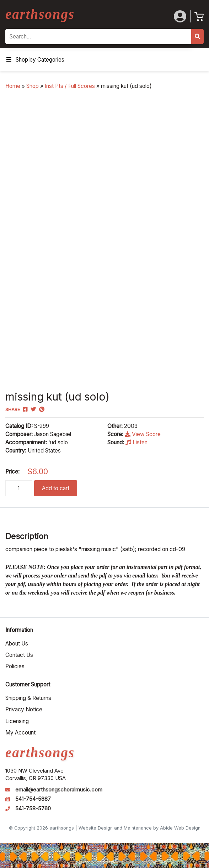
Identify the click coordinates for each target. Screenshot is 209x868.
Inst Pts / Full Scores (70, 86)
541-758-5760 (33, 809)
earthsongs (40, 14)
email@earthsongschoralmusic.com (59, 790)
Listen (136, 442)
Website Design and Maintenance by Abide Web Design (140, 828)
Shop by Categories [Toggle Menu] (35, 60)
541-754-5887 (33, 799)
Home (13, 86)
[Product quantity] (19, 488)
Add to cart (56, 488)
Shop (33, 86)
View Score (143, 434)
